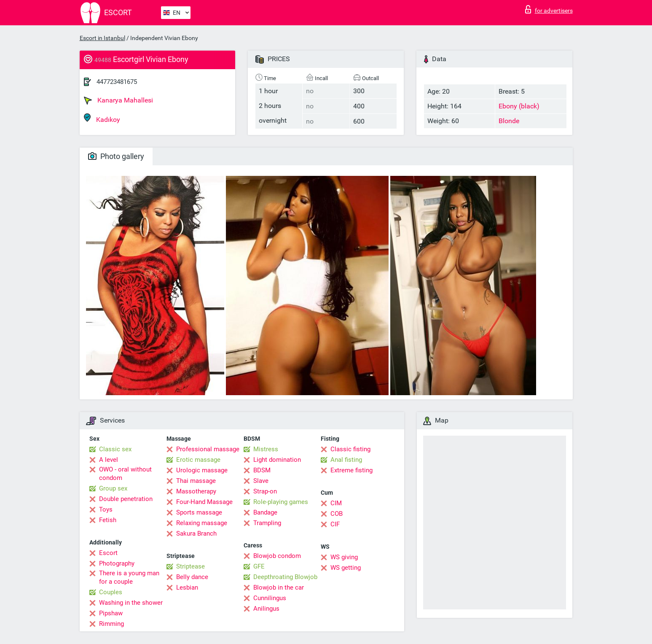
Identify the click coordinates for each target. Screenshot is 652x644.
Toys (106, 509)
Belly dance (192, 577)
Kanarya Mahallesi (118, 100)
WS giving (344, 557)
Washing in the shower (131, 603)
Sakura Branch (196, 534)
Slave (261, 481)
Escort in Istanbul (102, 38)
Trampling (267, 523)
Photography (117, 563)
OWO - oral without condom (125, 474)
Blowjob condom (277, 556)
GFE (259, 566)
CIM (336, 503)
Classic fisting (350, 449)
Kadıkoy (102, 118)
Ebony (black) (519, 106)
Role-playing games (281, 502)
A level (109, 460)
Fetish (108, 520)
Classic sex (115, 449)
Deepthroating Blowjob (285, 577)
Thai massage (196, 481)
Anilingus (266, 609)
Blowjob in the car (279, 587)
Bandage (265, 512)
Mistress (266, 449)
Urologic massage (202, 470)
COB (337, 514)
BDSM (262, 470)
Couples (111, 592)
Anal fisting (346, 460)
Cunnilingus (270, 598)
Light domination (277, 460)
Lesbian (187, 587)
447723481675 (117, 82)
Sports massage (199, 512)
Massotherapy (196, 491)
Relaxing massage (202, 523)
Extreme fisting (351, 470)
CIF (335, 524)
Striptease (191, 566)
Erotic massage (198, 460)
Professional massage (208, 449)
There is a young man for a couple (129, 577)
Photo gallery (116, 156)
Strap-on (265, 491)
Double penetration (126, 499)
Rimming (111, 624)
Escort (108, 553)
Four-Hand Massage (204, 502)
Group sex (113, 488)
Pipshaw (111, 613)
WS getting (346, 568)
